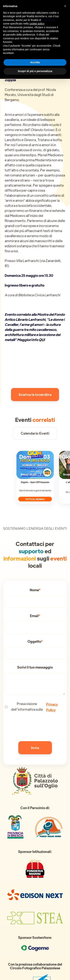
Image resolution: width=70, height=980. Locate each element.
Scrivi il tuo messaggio (35, 667)
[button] (65, 6)
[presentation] (33, 726)
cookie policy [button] (37, 24)
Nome (35, 590)
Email (35, 616)
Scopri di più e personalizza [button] (35, 71)
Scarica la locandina (35, 394)
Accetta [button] (35, 62)
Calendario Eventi (35, 433)
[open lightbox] (35, 370)
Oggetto (35, 641)
